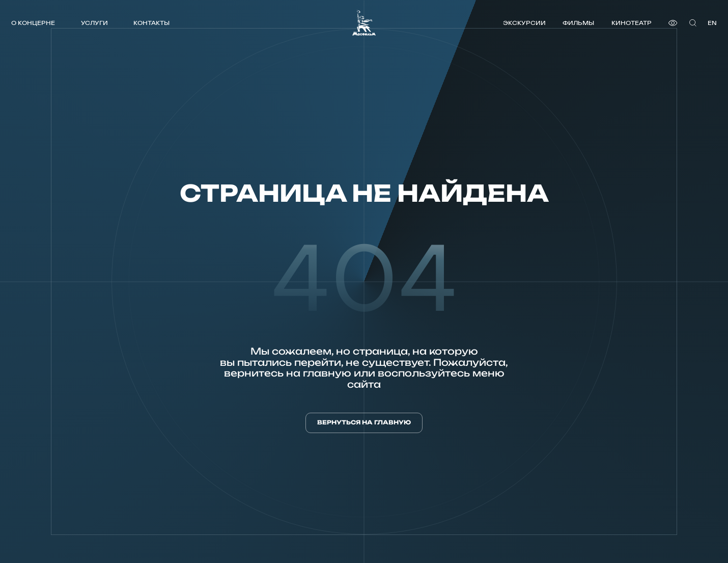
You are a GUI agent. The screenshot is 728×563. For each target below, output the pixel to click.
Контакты (151, 23)
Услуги (94, 23)
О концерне (33, 23)
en (712, 23)
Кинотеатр (632, 23)
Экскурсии (524, 23)
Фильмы (578, 23)
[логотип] (364, 23)
